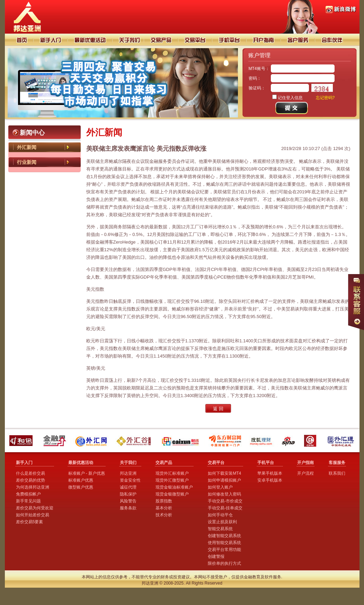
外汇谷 (136, 441)
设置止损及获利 (222, 522)
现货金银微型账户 (172, 494)
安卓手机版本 (270, 480)
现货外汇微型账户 (172, 480)
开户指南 (264, 40)
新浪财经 (289, 441)
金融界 (55, 441)
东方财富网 (226, 441)
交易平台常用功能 (224, 550)
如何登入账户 (220, 487)
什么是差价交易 (30, 473)
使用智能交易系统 (224, 543)
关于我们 (128, 40)
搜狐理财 (262, 441)
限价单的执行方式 (224, 563)
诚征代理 (128, 487)
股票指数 (164, 501)
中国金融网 (312, 441)
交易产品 (161, 40)
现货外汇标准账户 (172, 473)
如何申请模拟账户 (224, 480)
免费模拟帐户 (28, 494)
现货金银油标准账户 (174, 487)
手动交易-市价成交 (225, 501)
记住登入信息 (290, 98)
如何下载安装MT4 (224, 473)
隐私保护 (128, 494)
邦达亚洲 (128, 473)
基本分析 (164, 508)
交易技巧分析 (90, 40)
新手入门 (51, 40)
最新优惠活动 (81, 463)
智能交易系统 (220, 529)
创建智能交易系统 (224, 536)
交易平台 (196, 40)
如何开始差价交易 (33, 515)
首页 (19, 40)
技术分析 (164, 515)
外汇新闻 (27, 147)
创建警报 (216, 556)
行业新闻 (27, 162)
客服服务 (337, 463)
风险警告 (128, 501)
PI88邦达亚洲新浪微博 (341, 10)
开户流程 (305, 473)
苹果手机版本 (270, 473)
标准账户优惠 (81, 480)
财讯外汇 (181, 441)
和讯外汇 (22, 441)
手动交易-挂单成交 (225, 508)
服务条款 (128, 508)
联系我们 (337, 473)
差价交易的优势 (30, 480)
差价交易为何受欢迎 (35, 508)
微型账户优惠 (81, 487)
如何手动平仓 (220, 515)
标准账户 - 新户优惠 (87, 473)
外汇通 (341, 441)
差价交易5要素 (30, 522)
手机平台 (230, 40)
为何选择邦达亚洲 (33, 487)
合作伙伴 (336, 40)
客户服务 (298, 40)
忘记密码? (325, 98)
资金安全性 (130, 480)
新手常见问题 (28, 501)
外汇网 (92, 441)
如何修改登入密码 (224, 494)
